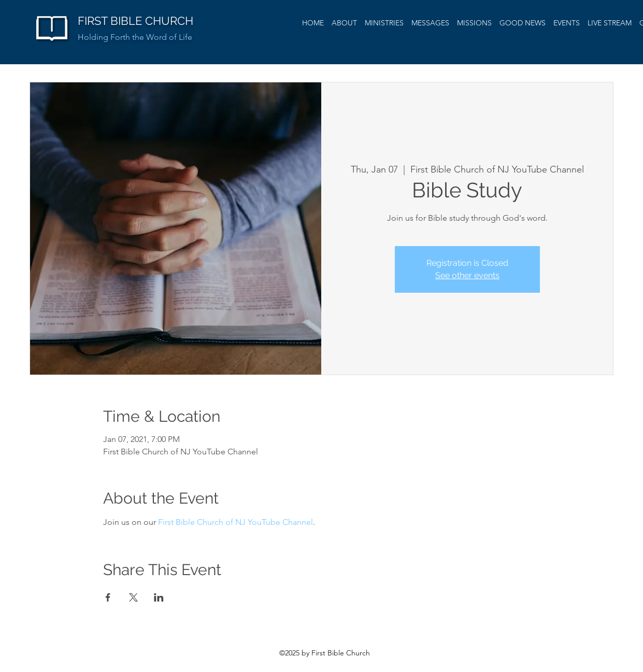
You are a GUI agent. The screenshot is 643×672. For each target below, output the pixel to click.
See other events (467, 275)
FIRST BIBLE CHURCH (135, 21)
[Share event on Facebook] (108, 597)
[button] (430, 23)
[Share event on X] (133, 597)
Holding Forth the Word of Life (135, 37)
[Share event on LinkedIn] (159, 597)
